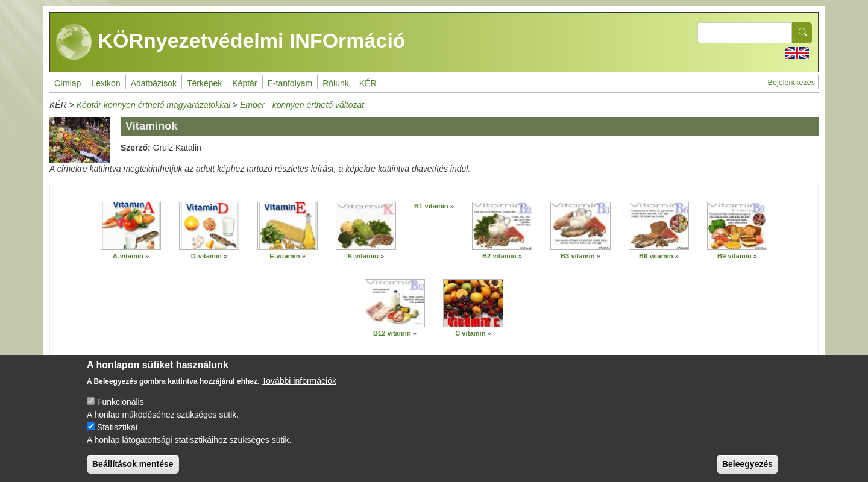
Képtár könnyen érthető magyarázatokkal (153, 105)
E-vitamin (285, 256)
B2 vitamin (499, 256)
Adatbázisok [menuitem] (154, 83)
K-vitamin (363, 256)
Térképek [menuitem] (204, 83)
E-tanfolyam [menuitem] (290, 83)
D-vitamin (206, 256)
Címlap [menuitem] (68, 83)
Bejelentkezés (791, 83)
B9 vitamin (734, 256)
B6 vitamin (656, 256)
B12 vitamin (392, 333)
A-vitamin (128, 256)
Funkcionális (121, 413)
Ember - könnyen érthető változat (302, 105)
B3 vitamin (578, 256)
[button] (131, 226)
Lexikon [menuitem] (105, 83)
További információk (299, 392)
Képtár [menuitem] (244, 83)
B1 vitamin (431, 206)
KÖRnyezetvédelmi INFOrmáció (231, 42)
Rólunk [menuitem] (336, 83)
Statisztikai (117, 438)
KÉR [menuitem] (368, 83)
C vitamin (470, 333)
